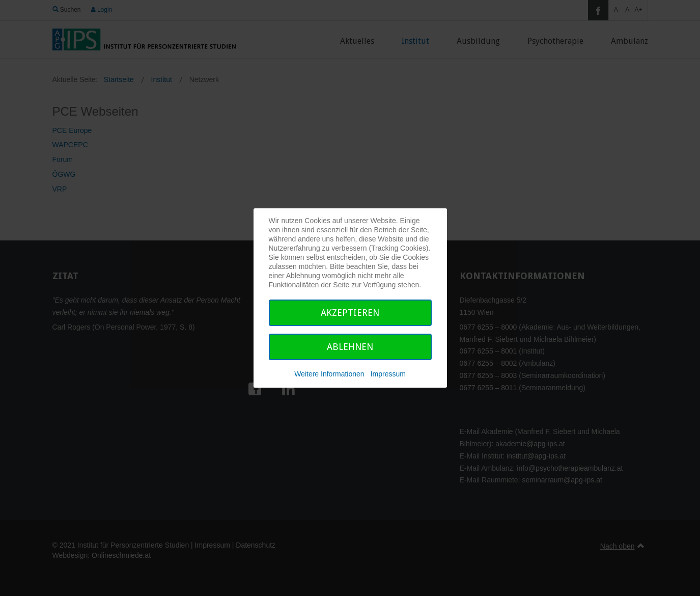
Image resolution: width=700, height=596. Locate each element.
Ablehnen (350, 347)
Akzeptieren (350, 313)
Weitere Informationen (329, 374)
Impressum (388, 374)
